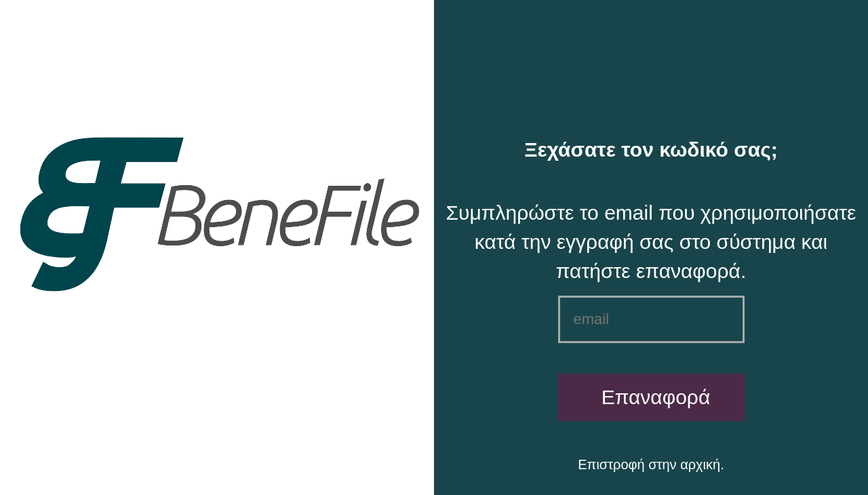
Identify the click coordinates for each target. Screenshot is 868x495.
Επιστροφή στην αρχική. (651, 464)
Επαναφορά (656, 397)
